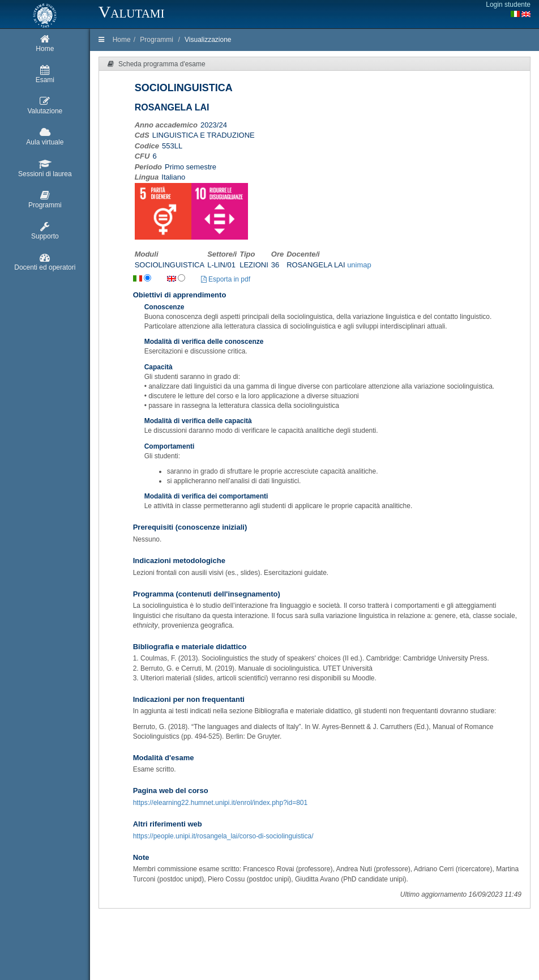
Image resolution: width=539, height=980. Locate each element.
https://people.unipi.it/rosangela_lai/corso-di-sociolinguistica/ (223, 836)
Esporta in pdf (226, 279)
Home (122, 40)
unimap (359, 265)
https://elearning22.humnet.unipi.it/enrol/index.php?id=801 (221, 803)
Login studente (508, 5)
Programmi (157, 40)
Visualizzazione (208, 40)
